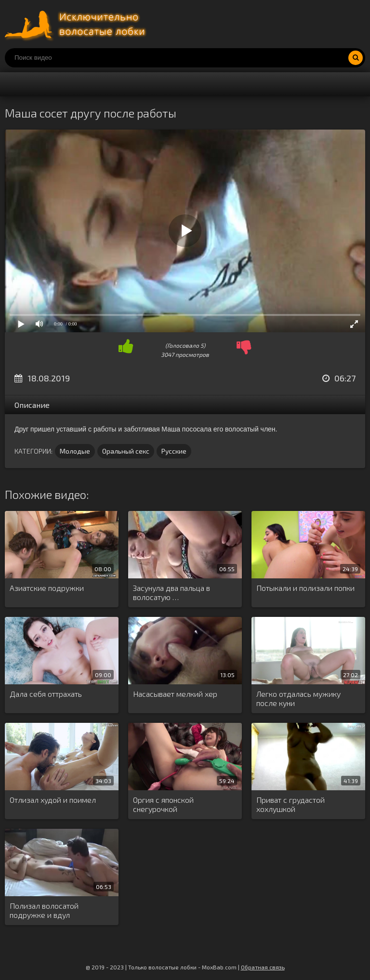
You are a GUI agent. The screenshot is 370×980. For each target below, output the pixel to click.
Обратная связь (263, 967)
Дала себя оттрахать (46, 694)
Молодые (75, 451)
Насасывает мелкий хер (175, 694)
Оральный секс (126, 451)
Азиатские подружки (47, 588)
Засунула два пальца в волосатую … (172, 592)
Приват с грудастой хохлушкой (291, 804)
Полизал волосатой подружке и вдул (44, 910)
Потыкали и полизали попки (305, 588)
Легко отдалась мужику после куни (298, 698)
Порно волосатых (77, 24)
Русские (174, 451)
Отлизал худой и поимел (53, 800)
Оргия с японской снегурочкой (163, 804)
